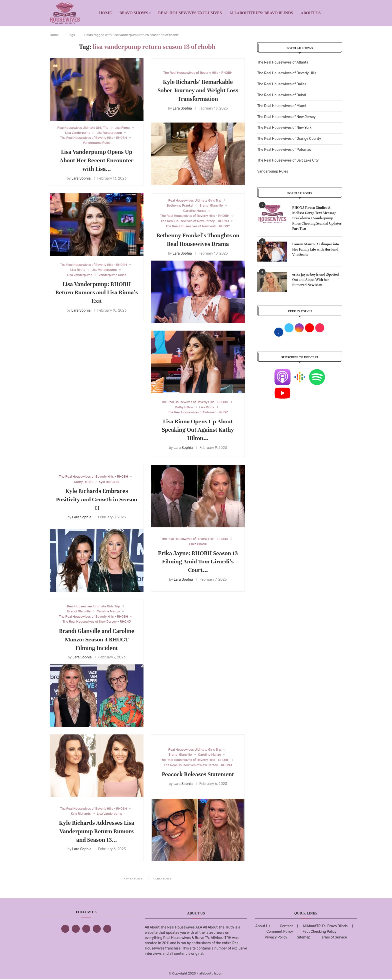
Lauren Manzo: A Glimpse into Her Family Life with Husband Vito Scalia (316, 249)
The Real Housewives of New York (284, 128)
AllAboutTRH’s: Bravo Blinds (261, 13)
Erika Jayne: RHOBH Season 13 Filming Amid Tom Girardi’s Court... (198, 562)
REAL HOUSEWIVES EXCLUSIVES (190, 13)
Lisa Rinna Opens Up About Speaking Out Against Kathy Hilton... (198, 431)
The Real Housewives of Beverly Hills (287, 73)
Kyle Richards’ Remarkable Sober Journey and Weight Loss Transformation (198, 90)
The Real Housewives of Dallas (282, 84)
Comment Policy (280, 932)
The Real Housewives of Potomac (284, 150)
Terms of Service (333, 938)
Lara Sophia (81, 179)
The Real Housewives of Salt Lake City (288, 160)
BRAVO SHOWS (134, 13)
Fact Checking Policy (320, 932)
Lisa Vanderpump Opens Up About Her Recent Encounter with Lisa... (97, 161)
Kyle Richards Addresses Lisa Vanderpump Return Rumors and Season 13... (97, 832)
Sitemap (303, 938)
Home (105, 13)
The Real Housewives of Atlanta (283, 62)
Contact (286, 927)
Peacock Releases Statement (198, 775)
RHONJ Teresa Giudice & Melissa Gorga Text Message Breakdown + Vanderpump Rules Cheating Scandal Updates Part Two (317, 218)
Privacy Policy (276, 938)
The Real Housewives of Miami (282, 106)
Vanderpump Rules (273, 171)
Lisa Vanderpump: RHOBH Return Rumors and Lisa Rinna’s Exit (97, 293)
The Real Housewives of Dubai (282, 95)
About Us (311, 13)
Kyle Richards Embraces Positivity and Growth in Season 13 (97, 500)
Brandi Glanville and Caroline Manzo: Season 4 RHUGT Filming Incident (97, 640)
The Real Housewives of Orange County (289, 139)
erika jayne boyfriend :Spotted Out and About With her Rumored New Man (315, 280)
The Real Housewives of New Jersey (286, 117)
